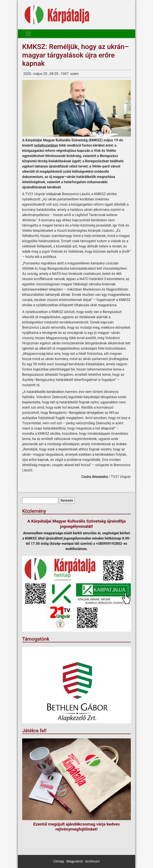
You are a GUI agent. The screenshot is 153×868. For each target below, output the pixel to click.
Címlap (59, 861)
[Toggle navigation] (28, 34)
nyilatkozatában (46, 145)
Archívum (92, 861)
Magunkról (75, 861)
